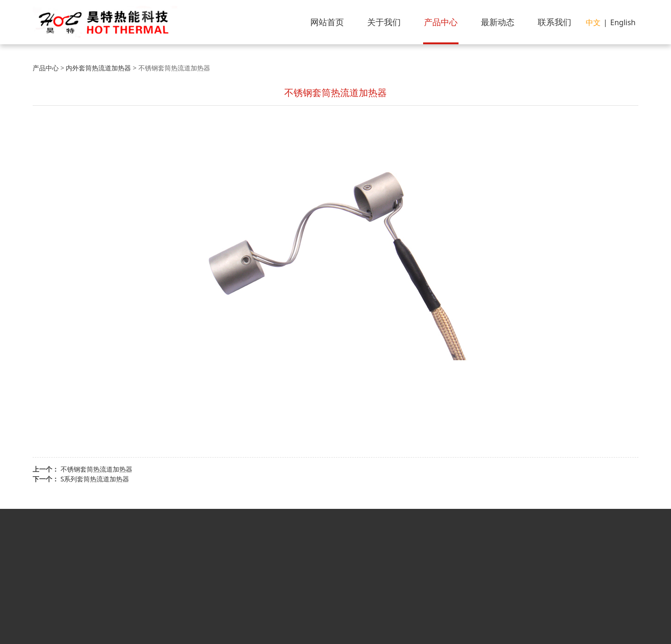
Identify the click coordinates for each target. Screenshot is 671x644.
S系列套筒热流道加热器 (95, 479)
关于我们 (384, 22)
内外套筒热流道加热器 (98, 68)
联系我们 (555, 22)
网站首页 (327, 22)
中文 (593, 22)
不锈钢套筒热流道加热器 (96, 469)
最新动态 (498, 22)
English (623, 22)
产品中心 (441, 22)
